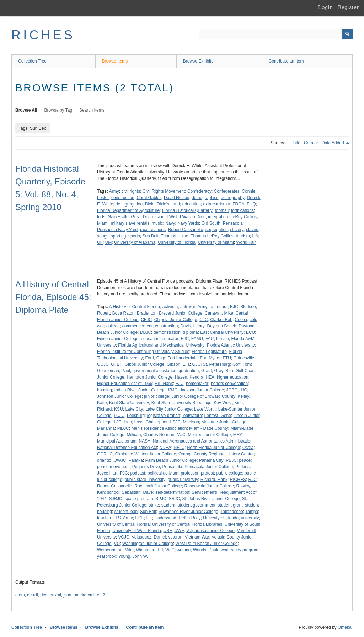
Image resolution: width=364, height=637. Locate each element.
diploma (190, 332)
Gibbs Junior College (144, 364)
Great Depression (148, 217)
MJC (181, 435)
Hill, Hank (164, 384)
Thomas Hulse (174, 236)
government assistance (154, 371)
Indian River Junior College (140, 390)
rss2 (101, 595)
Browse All (26, 110)
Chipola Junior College (176, 320)
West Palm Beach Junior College (206, 544)
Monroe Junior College (209, 435)
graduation (189, 371)
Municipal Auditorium (117, 441)
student (168, 505)
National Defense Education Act (127, 448)
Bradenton (147, 313)
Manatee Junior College (224, 422)
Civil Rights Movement (164, 191)
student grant (230, 505)
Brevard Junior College (181, 313)
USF (168, 531)
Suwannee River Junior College (188, 512)
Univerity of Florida (221, 518)
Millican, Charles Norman (150, 435)
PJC (124, 473)
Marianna (106, 428)
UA (255, 236)
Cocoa (241, 320)
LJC (117, 422)
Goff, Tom (242, 364)
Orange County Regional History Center (216, 454)
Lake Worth (205, 409)
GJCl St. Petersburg (211, 364)
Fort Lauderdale (183, 358)
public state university (145, 480)
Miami (103, 223)
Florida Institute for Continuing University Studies (143, 352)
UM (109, 242)
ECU (250, 332)
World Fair (246, 242)
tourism (243, 236)
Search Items (92, 110)
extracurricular (217, 204)
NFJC (179, 448)
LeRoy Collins (243, 217)
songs (103, 236)
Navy (170, 223)
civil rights (131, 191)
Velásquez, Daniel (149, 537)
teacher (104, 518)
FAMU (197, 339)
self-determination (172, 492)
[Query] (276, 34)
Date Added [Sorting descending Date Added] (333, 143)
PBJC (231, 460)
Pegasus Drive (146, 467)
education (192, 204)
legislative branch (164, 416)
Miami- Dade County (208, 428)
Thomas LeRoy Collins (212, 236)
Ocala (248, 448)
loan (128, 422)
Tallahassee (232, 512)
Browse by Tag (58, 110)
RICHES (43, 35)
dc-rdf (33, 595)
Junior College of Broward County (203, 396)
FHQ (251, 204)
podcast (138, 473)
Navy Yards (188, 223)
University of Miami (216, 242)
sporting (119, 236)
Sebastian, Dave (137, 492)
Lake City (134, 409)
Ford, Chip (155, 358)
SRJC (174, 499)
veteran (175, 537)
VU (117, 544)
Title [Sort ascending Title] (296, 143)
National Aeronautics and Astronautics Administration (203, 441)
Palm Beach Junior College (171, 460)
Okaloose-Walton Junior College (146, 454)
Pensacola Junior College (209, 467)
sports (134, 236)
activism (170, 307)
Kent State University (129, 403)
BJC (234, 307)
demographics (205, 198)
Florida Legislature (209, 352)
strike (154, 505)
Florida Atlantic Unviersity (231, 345)
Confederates (227, 191)
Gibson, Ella (178, 364)
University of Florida (177, 242)
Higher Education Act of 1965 (125, 384)
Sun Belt (150, 236)
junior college (157, 396)
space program (139, 499)
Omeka (345, 627)
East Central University (222, 332)
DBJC (146, 332)
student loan (126, 512)
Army (114, 191)
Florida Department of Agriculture (128, 210)
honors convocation (229, 384)
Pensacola (233, 223)
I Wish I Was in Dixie (186, 217)
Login (326, 7)
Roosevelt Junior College (158, 486)
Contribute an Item (286, 61)
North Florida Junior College (213, 448)
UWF (179, 531)
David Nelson (176, 198)
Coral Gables (149, 198)
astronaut (219, 307)
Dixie (150, 204)
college (113, 326)
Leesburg (136, 416)
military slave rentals (130, 223)
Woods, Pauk (206, 550)
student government (197, 505)
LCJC (119, 416)
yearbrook (106, 556)
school (113, 492)
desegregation (129, 204)
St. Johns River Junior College (211, 499)
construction (123, 198)
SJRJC (115, 499)
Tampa (252, 512)
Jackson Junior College (202, 390)
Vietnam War (197, 537)
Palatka (136, 460)
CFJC (146, 320)
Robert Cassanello (186, 230)
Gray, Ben (224, 371)
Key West (223, 403)
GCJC (103, 364)
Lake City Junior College (168, 409)
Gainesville (118, 217)
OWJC (120, 460)
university (250, 518)
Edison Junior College (118, 339)
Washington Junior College (148, 544)
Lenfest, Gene (218, 416)
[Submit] (347, 34)
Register (349, 7)
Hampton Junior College (149, 377)
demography (233, 198)
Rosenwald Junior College (209, 486)
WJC (170, 550)
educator (170, 339)
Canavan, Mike (219, 313)
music (157, 223)
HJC (179, 384)
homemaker (197, 384)
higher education (233, 377)
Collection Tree (32, 61)
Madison (191, 422)
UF (100, 242)
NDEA (165, 448)
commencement (137, 326)
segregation (217, 230)
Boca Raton (124, 313)
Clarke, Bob (221, 320)
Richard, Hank (214, 480)
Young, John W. (133, 556)
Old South (211, 223)
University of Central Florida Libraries (187, 524)
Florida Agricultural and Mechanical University (161, 345)
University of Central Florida (123, 524)
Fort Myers (210, 358)
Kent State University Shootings (181, 403)
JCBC (232, 390)
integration (218, 217)
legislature (192, 416)
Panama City (211, 460)
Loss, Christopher (151, 422)
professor (189, 473)
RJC (253, 480)
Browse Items (115, 61)
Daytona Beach (222, 326)
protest (207, 473)
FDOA (238, 204)
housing (105, 390)
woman (184, 550)
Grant (207, 371)
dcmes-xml (51, 595)
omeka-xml (84, 595)
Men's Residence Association (159, 428)
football (222, 210)
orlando (104, 460)
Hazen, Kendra (189, 377)
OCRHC (105, 454)
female (223, 339)
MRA (238, 435)
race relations (153, 230)
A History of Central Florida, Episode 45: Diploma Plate (53, 297)
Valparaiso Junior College (210, 531)
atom (20, 595)
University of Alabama (135, 242)
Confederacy (199, 191)
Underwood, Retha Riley (177, 518)
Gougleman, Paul (114, 371)
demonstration (167, 332)
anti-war (188, 307)
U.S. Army (123, 518)
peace (245, 460)
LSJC (175, 422)
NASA (144, 441)
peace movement (113, 467)
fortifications (242, 210)
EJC (185, 339)
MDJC (123, 428)
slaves (252, 230)
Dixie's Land (168, 204)
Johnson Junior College (119, 396)
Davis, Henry (192, 326)
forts (101, 217)
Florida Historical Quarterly (187, 210)
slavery (237, 230)
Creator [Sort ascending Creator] (311, 143)
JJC (244, 390)
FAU (210, 339)
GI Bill (117, 364)
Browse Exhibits (198, 61)
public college (229, 473)
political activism (163, 473)
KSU (119, 409)
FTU (227, 358)
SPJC (161, 499)
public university (183, 480)
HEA (210, 377)
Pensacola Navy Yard (117, 230)
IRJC (173, 390)
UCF (140, 518)
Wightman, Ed (149, 550)
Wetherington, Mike (115, 550)
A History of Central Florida (135, 307)
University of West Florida (136, 531)
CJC (204, 320)
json (67, 595)
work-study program (240, 550)
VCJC (124, 537)
